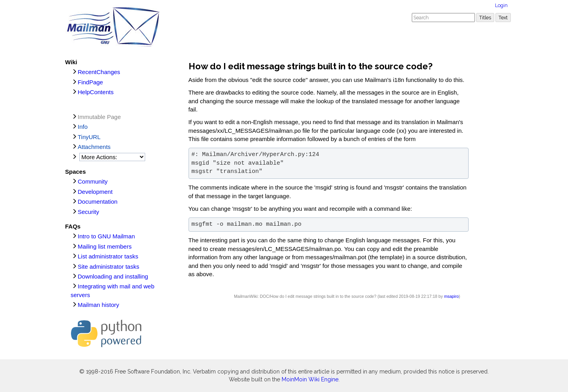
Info (83, 127)
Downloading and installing (113, 276)
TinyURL (89, 137)
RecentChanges (99, 72)
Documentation (98, 202)
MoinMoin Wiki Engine (310, 379)
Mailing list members (105, 246)
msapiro (451, 296)
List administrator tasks (108, 256)
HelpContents (96, 92)
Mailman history (98, 305)
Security (88, 212)
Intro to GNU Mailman (106, 236)
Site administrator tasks (108, 267)
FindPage (90, 82)
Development (95, 192)
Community (93, 181)
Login (501, 5)
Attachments (94, 147)
